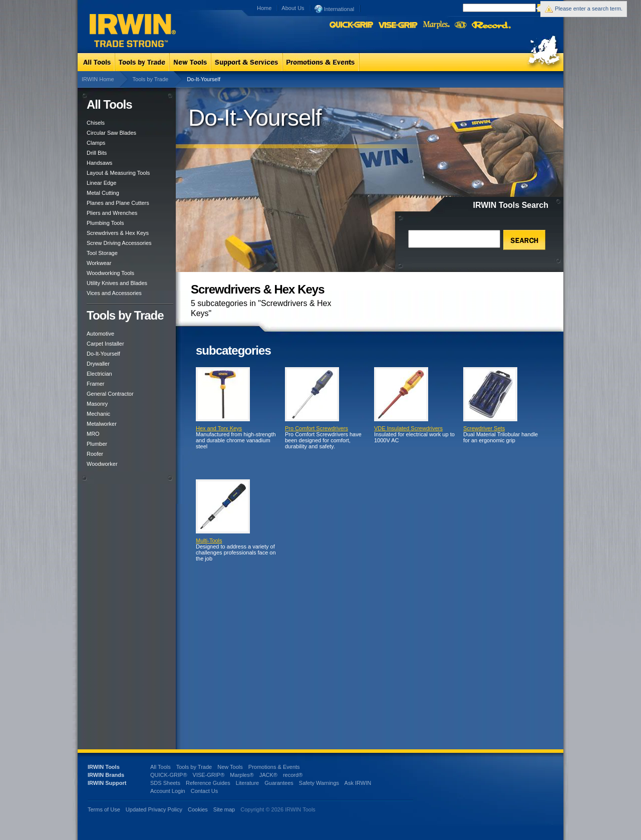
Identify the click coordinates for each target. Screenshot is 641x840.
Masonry (97, 404)
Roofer (95, 454)
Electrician (99, 374)
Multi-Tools (209, 540)
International (335, 9)
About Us (293, 8)
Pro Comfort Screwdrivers (316, 428)
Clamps (96, 143)
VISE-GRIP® (209, 775)
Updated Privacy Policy (154, 809)
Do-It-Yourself (103, 354)
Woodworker (102, 464)
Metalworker (102, 424)
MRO (93, 434)
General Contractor (110, 394)
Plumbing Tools (105, 223)
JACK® (268, 775)
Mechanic (98, 414)
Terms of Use (104, 809)
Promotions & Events (274, 767)
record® (293, 775)
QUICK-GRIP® (169, 775)
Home (264, 8)
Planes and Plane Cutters (118, 203)
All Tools (161, 767)
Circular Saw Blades (111, 133)
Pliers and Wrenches (112, 213)
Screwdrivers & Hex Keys (118, 233)
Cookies (199, 809)
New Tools (230, 767)
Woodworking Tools (110, 273)
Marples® (242, 775)
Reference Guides (208, 783)
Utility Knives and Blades (117, 283)
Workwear (99, 263)
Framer (95, 384)
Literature (247, 783)
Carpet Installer (105, 344)
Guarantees (279, 783)
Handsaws (99, 163)
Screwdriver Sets (484, 428)
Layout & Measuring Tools (118, 173)
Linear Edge (101, 183)
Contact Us (204, 791)
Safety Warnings (319, 783)
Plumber (97, 444)
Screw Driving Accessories (119, 243)
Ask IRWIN (358, 783)
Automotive (100, 334)
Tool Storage (102, 253)
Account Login (168, 791)
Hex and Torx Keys (219, 428)
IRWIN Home (98, 79)
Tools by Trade (151, 79)
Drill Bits (97, 153)
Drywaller (98, 364)
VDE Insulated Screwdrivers (408, 428)
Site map (224, 809)
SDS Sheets (165, 783)
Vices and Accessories (114, 293)
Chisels (96, 123)
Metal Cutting (103, 193)
